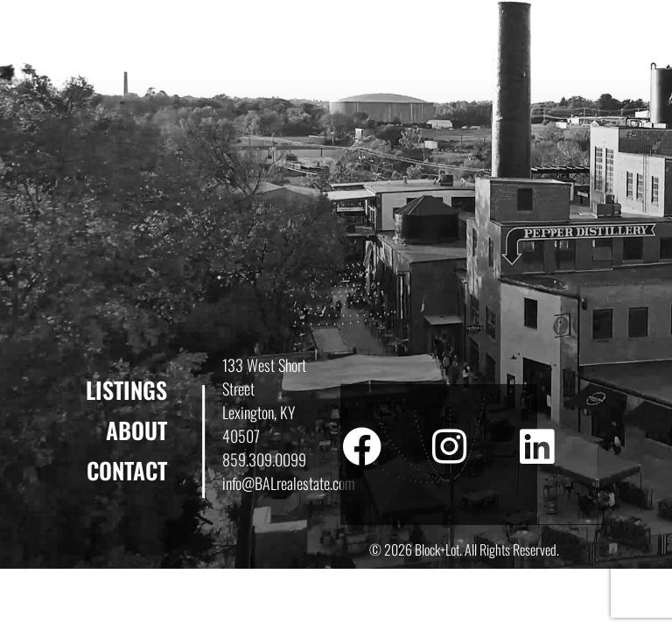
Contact (127, 470)
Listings (126, 390)
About (136, 430)
